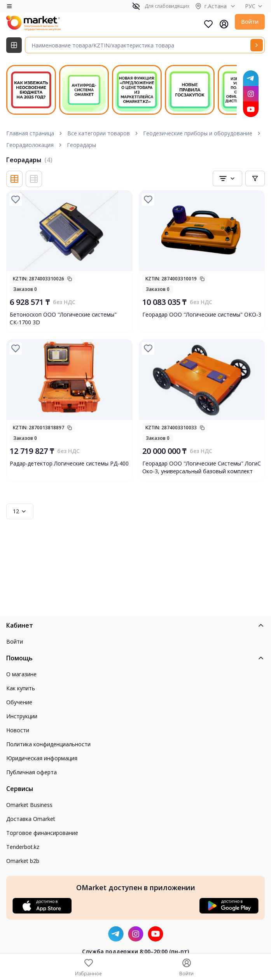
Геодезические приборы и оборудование (198, 133)
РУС (255, 6)
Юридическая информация (42, 758)
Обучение (19, 702)
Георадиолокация (30, 145)
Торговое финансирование (42, 833)
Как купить (21, 688)
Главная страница (30, 133)
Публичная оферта (31, 772)
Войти (250, 22)
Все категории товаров (99, 133)
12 (20, 511)
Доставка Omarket (31, 819)
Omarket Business (29, 805)
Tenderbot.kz (23, 847)
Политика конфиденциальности (48, 744)
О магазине (21, 674)
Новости (18, 730)
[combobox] (227, 178)
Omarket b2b (23, 861)
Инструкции (22, 716)
